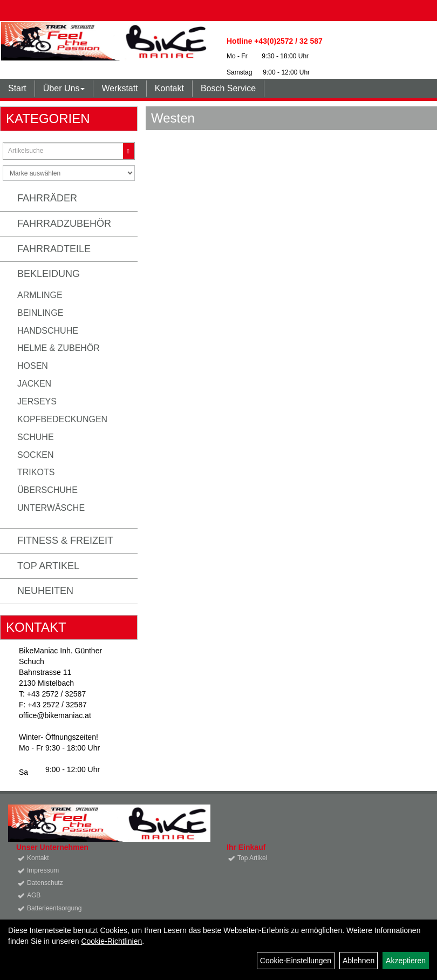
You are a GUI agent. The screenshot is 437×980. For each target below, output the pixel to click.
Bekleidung (49, 274)
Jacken (34, 384)
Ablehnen (359, 961)
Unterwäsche (51, 508)
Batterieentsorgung (54, 908)
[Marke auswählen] (69, 173)
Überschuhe (47, 490)
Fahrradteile (54, 249)
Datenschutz (45, 883)
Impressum (43, 870)
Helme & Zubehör (59, 348)
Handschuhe (48, 331)
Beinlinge (40, 313)
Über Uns (64, 88)
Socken (36, 455)
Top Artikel (48, 566)
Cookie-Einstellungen (296, 961)
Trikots (36, 472)
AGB (34, 895)
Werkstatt (120, 88)
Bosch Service (228, 88)
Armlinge (40, 295)
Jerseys (37, 401)
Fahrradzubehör (64, 224)
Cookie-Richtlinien (111, 941)
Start (17, 88)
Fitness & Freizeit (65, 540)
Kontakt (169, 88)
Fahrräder (47, 198)
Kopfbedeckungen (62, 419)
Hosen (33, 366)
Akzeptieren (406, 961)
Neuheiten (45, 591)
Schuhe (36, 437)
